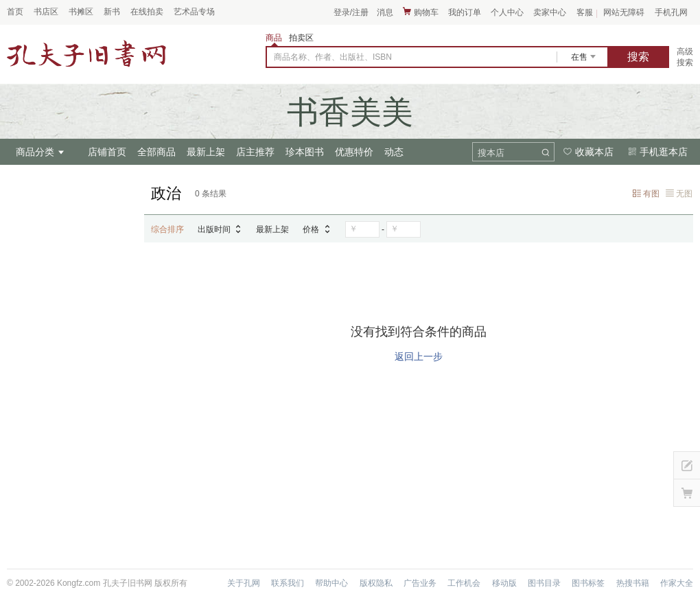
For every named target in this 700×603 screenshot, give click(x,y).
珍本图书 (305, 152)
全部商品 (156, 152)
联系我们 (288, 583)
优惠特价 (354, 152)
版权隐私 (376, 583)
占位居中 (86, 54)
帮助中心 (331, 583)
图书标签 (588, 583)
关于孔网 (244, 583)
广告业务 (420, 583)
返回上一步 (419, 356)
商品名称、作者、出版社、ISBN (333, 57)
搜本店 (491, 153)
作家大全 (677, 583)
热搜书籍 (633, 583)
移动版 (504, 583)
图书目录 (544, 583)
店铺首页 (107, 152)
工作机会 (464, 583)
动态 (394, 152)
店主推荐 (255, 152)
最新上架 (206, 152)
